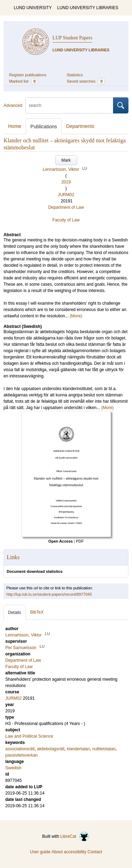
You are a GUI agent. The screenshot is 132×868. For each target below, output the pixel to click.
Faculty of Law (66, 220)
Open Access (60, 541)
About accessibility (69, 852)
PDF (80, 541)
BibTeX (37, 612)
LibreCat (75, 836)
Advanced (13, 105)
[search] (69, 105)
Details (15, 613)
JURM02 (66, 195)
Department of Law (66, 207)
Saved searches (86, 81)
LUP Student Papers (72, 38)
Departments (80, 126)
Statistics (75, 75)
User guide (40, 852)
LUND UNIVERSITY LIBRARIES (88, 8)
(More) (76, 316)
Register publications (28, 75)
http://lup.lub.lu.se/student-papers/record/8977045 (49, 594)
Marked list (24, 81)
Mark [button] (66, 160)
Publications (44, 127)
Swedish (13, 768)
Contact (95, 852)
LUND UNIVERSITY (33, 8)
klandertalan (78, 749)
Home (15, 126)
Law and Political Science (29, 736)
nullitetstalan (104, 749)
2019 (66, 182)
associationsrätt (20, 749)
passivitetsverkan (21, 755)
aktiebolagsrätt (51, 749)
